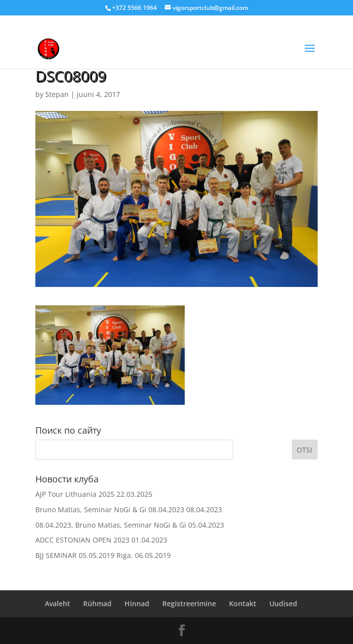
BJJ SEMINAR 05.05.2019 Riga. (84, 555)
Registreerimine (189, 603)
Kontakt (243, 603)
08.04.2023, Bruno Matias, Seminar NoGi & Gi (111, 525)
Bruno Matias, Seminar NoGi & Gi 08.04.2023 (110, 509)
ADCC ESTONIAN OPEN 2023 (82, 540)
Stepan (57, 94)
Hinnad (137, 603)
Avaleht (58, 603)
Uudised (283, 603)
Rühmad (97, 603)
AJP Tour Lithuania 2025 (75, 494)
